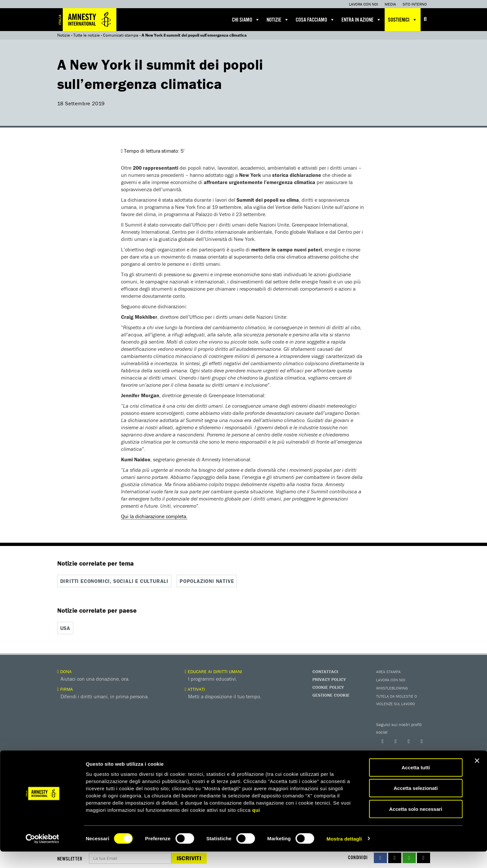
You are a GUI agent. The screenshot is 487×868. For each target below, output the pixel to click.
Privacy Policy (329, 679)
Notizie (278, 20)
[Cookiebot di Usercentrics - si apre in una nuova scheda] (42, 855)
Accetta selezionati (416, 805)
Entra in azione (361, 20)
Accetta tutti (416, 784)
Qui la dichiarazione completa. (154, 516)
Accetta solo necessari (416, 825)
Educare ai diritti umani (213, 671)
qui (256, 826)
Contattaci (325, 671)
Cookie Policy (328, 687)
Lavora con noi (364, 4)
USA (65, 628)
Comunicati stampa (121, 35)
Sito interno (415, 4)
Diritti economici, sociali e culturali (114, 581)
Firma (65, 689)
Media (390, 4)
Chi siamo (246, 20)
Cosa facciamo (315, 20)
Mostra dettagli (344, 855)
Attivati (195, 689)
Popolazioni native (207, 581)
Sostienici (403, 20)
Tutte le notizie (87, 35)
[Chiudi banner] (477, 777)
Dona (64, 671)
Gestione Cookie (331, 695)
